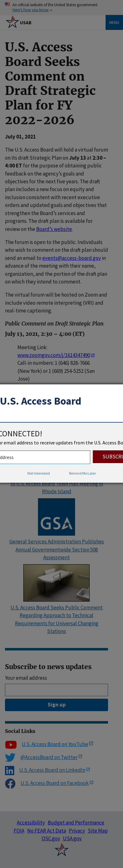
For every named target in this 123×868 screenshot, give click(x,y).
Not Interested (39, 473)
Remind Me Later (83, 473)
